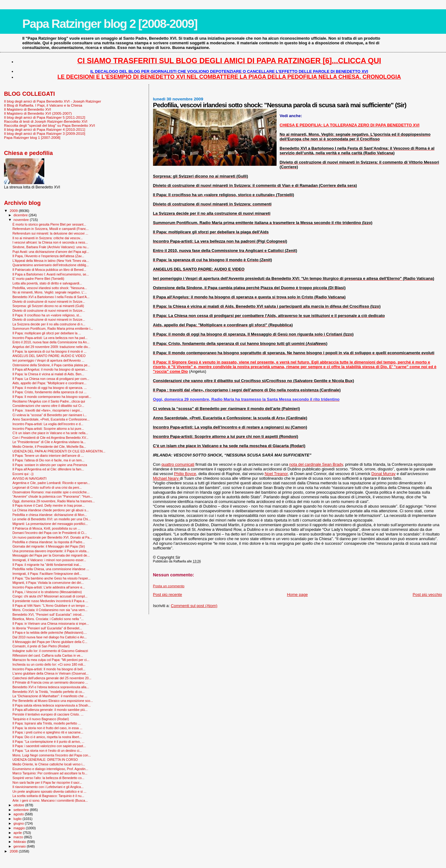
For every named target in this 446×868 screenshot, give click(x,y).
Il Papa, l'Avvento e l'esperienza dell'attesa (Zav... (48, 256)
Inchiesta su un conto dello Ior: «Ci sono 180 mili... (49, 664)
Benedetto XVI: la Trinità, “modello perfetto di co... (48, 692)
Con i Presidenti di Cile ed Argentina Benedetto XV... (50, 438)
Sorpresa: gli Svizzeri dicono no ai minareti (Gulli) (48, 306)
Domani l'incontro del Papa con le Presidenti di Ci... (50, 533)
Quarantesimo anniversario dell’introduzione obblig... (50, 265)
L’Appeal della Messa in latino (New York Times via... (51, 261)
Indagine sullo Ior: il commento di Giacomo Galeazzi (50, 651)
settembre (22, 810)
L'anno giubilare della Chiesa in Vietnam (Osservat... (50, 673)
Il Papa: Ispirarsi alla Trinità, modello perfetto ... (46, 723)
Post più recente (168, 595)
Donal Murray (383, 474)
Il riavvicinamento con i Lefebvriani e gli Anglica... (48, 787)
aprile (18, 833)
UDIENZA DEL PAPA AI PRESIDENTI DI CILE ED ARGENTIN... (59, 451)
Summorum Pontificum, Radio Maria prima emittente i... (53, 328)
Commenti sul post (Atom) (194, 606)
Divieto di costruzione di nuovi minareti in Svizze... (49, 302)
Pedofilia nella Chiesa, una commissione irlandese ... (51, 569)
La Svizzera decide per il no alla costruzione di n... (49, 324)
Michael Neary (166, 478)
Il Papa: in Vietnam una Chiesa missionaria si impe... (51, 623)
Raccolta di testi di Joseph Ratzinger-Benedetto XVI (46, 121)
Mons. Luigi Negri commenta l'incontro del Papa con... (52, 755)
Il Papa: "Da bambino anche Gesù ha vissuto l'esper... (51, 578)
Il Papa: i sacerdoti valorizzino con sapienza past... (49, 746)
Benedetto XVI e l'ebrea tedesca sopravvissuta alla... (51, 687)
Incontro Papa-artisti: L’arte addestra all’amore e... (49, 587)
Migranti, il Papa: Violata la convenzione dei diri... (48, 583)
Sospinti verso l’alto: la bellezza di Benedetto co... (48, 778)
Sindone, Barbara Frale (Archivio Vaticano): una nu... (51, 247)
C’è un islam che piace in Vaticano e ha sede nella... (50, 433)
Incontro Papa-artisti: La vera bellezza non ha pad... (50, 338)
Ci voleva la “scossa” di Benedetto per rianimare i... (49, 415)
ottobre (20, 805)
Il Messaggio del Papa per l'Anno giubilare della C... (50, 642)
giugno (19, 823)
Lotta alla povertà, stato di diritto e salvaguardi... (47, 283)
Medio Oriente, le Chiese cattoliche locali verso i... (49, 764)
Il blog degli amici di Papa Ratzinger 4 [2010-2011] (45, 129)
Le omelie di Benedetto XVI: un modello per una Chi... (51, 519)
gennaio (20, 846)
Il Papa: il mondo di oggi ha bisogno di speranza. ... (50, 388)
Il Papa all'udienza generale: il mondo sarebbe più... (50, 710)
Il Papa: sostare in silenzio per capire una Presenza (50, 465)
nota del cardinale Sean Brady (316, 464)
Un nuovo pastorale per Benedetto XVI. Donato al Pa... (52, 537)
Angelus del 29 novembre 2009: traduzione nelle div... (51, 347)
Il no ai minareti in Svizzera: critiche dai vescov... (48, 238)
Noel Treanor (276, 474)
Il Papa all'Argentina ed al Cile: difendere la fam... (48, 469)
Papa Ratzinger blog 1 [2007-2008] (32, 137)
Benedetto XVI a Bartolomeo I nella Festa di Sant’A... (51, 297)
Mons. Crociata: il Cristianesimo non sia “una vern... (50, 610)
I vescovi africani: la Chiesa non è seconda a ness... (50, 242)
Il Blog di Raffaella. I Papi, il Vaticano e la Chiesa (43, 105)
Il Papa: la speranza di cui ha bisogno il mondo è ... (49, 351)
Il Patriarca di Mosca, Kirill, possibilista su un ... (46, 528)
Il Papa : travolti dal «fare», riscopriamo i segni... (47, 410)
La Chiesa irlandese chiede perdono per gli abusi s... (50, 510)
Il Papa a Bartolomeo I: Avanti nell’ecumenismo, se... (51, 274)
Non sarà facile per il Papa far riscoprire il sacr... (47, 782)
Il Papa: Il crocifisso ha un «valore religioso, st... (47, 315)
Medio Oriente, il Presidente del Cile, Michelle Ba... (49, 447)
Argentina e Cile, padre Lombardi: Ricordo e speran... (51, 483)
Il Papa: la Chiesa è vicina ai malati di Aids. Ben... (48, 374)
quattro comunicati (178, 464)
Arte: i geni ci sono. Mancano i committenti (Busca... (50, 800)
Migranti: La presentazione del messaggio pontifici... (50, 524)
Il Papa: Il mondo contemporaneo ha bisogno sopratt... (52, 397)
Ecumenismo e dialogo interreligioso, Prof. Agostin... (50, 769)
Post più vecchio (427, 595)
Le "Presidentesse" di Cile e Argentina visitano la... (49, 442)
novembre (22, 220)
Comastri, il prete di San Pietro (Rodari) (41, 646)
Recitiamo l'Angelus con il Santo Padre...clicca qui (49, 401)
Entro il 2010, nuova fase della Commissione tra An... (51, 342)
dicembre (21, 215)
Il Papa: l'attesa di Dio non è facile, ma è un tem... (48, 460)
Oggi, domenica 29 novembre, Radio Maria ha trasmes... (54, 501)
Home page (297, 595)
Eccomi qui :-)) (23, 474)
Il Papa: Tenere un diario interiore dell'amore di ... (48, 456)
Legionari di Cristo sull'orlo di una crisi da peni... (47, 487)
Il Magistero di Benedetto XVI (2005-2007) (38, 113)
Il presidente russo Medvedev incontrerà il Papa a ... (50, 601)
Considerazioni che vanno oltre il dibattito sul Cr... (48, 406)
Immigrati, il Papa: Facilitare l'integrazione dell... (47, 574)
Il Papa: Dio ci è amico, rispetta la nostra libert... (47, 737)
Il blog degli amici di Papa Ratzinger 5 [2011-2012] (45, 117)
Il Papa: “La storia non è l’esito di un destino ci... (47, 751)
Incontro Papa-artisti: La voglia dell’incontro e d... (48, 424)
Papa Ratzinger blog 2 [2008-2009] (110, 24)
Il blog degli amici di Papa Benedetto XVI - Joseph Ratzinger (52, 101)
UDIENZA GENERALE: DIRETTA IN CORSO (45, 760)
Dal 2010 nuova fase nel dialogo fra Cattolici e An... (50, 637)
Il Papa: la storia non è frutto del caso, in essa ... (47, 728)
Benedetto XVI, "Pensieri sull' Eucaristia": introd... (48, 615)
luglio (18, 819)
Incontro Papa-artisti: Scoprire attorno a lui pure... (48, 429)
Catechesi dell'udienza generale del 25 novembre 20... (52, 678)
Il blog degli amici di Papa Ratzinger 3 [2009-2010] (45, 133)
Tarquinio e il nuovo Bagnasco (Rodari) (41, 719)
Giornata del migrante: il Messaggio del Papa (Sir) (49, 546)
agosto (19, 814)
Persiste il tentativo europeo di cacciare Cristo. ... (48, 714)
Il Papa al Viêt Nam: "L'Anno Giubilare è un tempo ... (50, 606)
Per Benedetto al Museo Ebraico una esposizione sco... (53, 701)
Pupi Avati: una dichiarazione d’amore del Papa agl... (51, 252)
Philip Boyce (185, 474)
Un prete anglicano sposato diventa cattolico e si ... (49, 791)
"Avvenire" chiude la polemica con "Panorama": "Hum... (52, 496)
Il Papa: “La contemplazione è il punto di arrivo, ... (48, 742)
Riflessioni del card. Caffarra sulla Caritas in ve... (48, 655)
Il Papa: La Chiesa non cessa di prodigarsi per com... (51, 379)
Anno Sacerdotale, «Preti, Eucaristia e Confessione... (51, 419)
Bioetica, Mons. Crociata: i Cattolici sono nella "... (48, 619)
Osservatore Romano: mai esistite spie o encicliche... (51, 492)
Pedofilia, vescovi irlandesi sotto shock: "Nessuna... (50, 288)
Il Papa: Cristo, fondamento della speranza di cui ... (49, 392)
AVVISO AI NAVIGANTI (29, 478)
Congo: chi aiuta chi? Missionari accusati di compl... (50, 596)
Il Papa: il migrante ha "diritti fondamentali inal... (47, 565)
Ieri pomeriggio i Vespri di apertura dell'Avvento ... (48, 360)
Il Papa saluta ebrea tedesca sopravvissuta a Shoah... (52, 705)
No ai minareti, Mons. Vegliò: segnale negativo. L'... (50, 292)
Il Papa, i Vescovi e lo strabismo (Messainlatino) (47, 592)
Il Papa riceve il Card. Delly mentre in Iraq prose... (48, 505)
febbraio (20, 842)
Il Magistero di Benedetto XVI (28, 109)
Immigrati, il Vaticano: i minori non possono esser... (49, 560)
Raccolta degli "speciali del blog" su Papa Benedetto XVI (50, 125)
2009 (14, 211)
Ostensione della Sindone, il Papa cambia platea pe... (51, 365)
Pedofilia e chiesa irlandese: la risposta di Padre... (49, 542)
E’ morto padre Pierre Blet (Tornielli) (38, 279)
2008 (14, 851)
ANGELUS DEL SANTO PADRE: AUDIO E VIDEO (49, 356)
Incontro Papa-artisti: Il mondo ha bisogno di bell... (49, 669)
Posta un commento (169, 586)
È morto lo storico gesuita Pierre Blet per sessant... (49, 224)
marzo (19, 837)
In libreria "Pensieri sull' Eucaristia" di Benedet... (47, 628)
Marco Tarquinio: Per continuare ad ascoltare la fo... (50, 773)
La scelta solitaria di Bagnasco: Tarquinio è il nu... (48, 796)
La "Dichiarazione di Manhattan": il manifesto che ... (50, 696)
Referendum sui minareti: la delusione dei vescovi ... (50, 233)
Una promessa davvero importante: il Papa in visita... (51, 551)
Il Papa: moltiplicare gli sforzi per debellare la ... (47, 333)
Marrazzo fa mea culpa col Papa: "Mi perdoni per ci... (51, 660)
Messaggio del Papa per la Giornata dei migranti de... (51, 555)
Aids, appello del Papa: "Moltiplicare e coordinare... (49, 383)
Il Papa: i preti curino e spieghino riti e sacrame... (48, 732)
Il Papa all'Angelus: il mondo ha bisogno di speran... (50, 369)
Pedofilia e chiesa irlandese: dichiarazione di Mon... (50, 515)
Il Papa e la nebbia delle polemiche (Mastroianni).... (50, 632)
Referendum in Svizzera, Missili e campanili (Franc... (50, 229)
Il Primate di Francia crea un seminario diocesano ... (50, 682)
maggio (20, 828)
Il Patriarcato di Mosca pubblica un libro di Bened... (49, 270)
